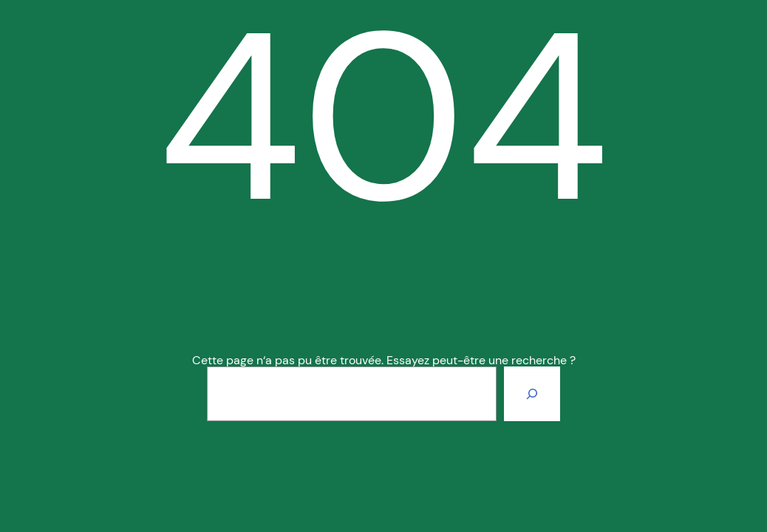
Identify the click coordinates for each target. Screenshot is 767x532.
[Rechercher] (532, 394)
